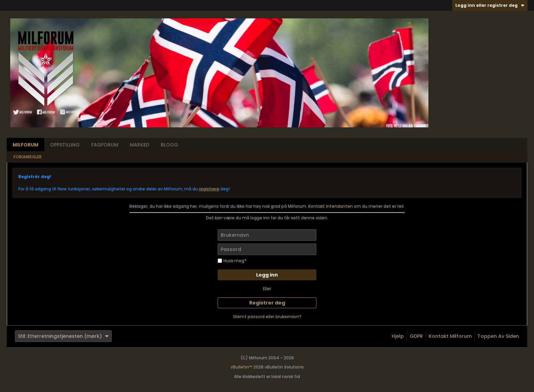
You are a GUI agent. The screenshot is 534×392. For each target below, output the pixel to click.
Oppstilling (65, 145)
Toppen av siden (498, 336)
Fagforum (105, 145)
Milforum (26, 145)
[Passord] (267, 249)
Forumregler (28, 157)
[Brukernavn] (267, 235)
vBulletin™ (241, 367)
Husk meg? (232, 261)
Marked (139, 145)
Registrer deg (267, 303)
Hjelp (398, 336)
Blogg (169, 145)
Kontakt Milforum (450, 336)
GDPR (416, 336)
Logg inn (267, 275)
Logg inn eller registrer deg (490, 5)
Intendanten (339, 206)
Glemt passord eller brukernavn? (267, 317)
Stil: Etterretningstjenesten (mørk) (63, 336)
